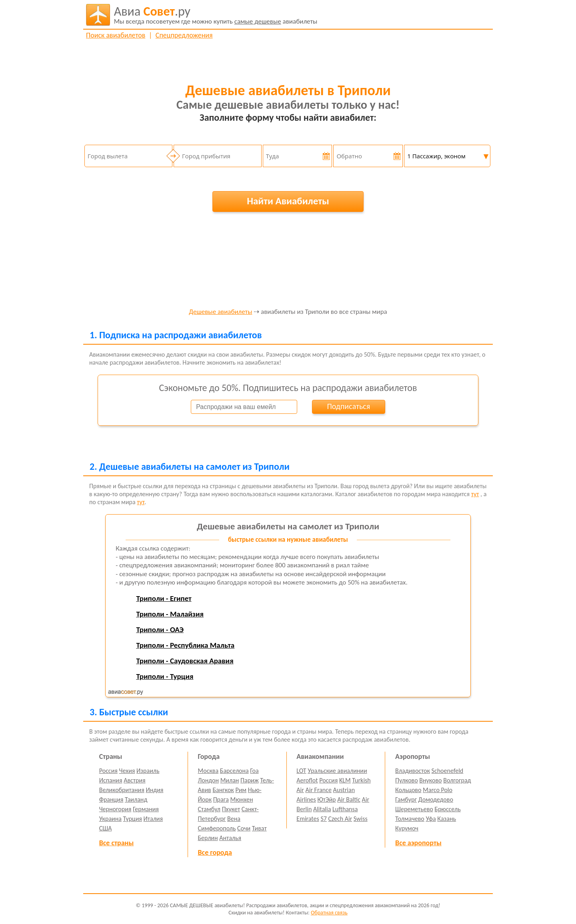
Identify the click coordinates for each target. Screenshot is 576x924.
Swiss (361, 819)
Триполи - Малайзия (170, 614)
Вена (234, 819)
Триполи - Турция (165, 676)
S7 (323, 819)
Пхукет (231, 809)
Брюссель (447, 809)
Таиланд (136, 799)
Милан (230, 780)
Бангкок (223, 790)
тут (475, 494)
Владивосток (413, 771)
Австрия (135, 780)
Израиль (148, 771)
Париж (250, 780)
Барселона (234, 771)
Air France (318, 790)
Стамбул (209, 809)
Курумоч (407, 828)
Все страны (116, 843)
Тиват (259, 828)
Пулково (407, 780)
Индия (154, 790)
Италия (153, 819)
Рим (241, 790)
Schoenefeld (448, 771)
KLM (345, 780)
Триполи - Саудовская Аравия (185, 661)
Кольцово (408, 790)
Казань (447, 819)
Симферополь (217, 828)
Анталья (230, 838)
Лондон (209, 780)
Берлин (208, 838)
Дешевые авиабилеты (220, 312)
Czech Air (340, 819)
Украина (110, 819)
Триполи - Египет (164, 598)
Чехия (127, 771)
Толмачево (410, 819)
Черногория (115, 809)
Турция (133, 819)
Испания (111, 780)
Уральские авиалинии (337, 771)
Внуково (430, 780)
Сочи (244, 828)
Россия (108, 771)
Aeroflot (307, 780)
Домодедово (436, 799)
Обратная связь (329, 913)
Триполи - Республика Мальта (185, 645)
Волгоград (457, 780)
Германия (146, 809)
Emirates (308, 819)
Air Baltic (349, 799)
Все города (215, 852)
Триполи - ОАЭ (160, 630)
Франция (111, 799)
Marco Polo (438, 790)
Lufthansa (345, 809)
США (106, 828)
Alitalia (322, 809)
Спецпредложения (184, 35)
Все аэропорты (418, 843)
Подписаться (348, 406)
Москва (208, 771)
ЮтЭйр (326, 799)
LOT (301, 771)
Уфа (431, 819)
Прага (221, 799)
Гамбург (406, 799)
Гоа (254, 771)
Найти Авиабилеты (288, 201)
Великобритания (122, 790)
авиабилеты (216, 15)
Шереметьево (414, 809)
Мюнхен (241, 799)
